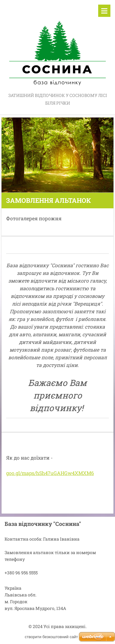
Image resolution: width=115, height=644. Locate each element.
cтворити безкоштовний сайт (51, 637)
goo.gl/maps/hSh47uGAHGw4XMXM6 (50, 473)
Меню (104, 11)
